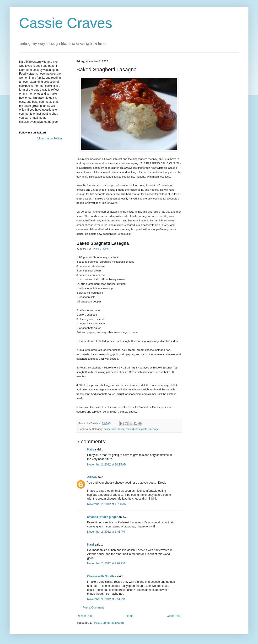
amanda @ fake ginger (102, 517)
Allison (92, 477)
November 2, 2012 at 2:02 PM (106, 563)
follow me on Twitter (49, 138)
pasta (144, 429)
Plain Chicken (101, 249)
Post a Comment (93, 608)
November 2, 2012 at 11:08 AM (107, 504)
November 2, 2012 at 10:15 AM (107, 465)
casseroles (110, 429)
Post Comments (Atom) (109, 623)
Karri (91, 545)
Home (130, 616)
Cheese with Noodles (102, 576)
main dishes (133, 429)
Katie (91, 450)
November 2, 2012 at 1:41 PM (106, 532)
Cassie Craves (66, 23)
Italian (121, 429)
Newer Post (85, 616)
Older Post (174, 616)
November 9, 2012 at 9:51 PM (106, 599)
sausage (154, 429)
